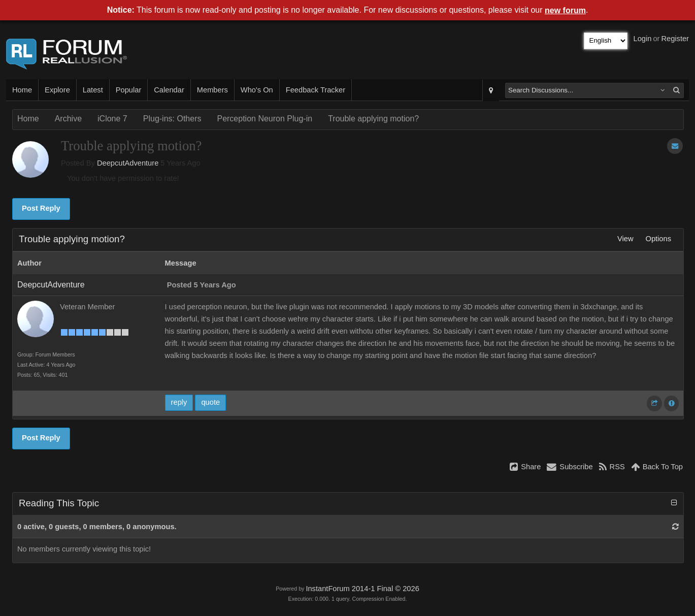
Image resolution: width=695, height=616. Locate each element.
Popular (129, 90)
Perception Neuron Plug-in (264, 119)
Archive (68, 119)
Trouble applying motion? (373, 119)
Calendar (169, 90)
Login (643, 39)
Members (212, 90)
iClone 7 (112, 119)
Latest (93, 90)
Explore (57, 90)
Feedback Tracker (316, 90)
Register (675, 39)
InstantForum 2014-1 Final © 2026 (362, 589)
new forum (565, 10)
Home (22, 90)
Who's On (257, 90)
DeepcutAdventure (128, 163)
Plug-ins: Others (172, 119)
